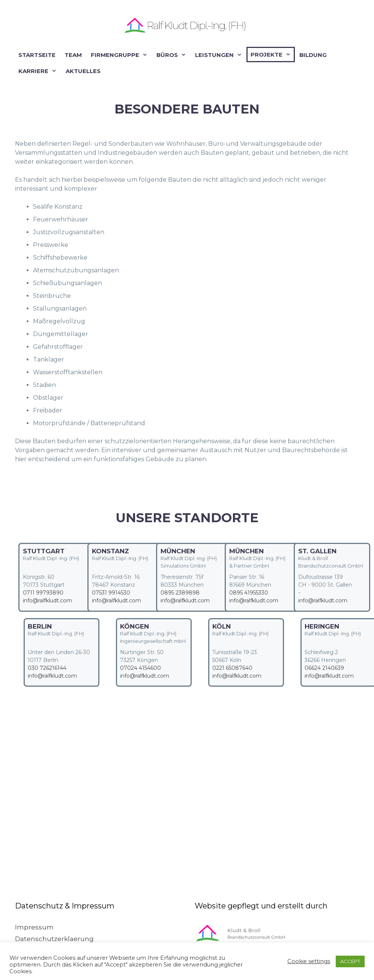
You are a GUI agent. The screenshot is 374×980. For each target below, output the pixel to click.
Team (73, 55)
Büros (173, 55)
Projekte (272, 55)
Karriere (39, 71)
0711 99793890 (43, 593)
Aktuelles (83, 71)
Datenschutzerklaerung (54, 939)
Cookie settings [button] (309, 961)
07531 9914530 (111, 593)
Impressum (34, 927)
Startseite (37, 55)
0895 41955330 (249, 593)
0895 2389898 (180, 593)
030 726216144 (47, 668)
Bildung (313, 55)
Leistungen (220, 55)
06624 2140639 (324, 668)
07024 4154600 (140, 668)
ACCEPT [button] (350, 961)
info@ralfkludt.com (47, 601)
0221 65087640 (232, 668)
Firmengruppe (121, 55)
